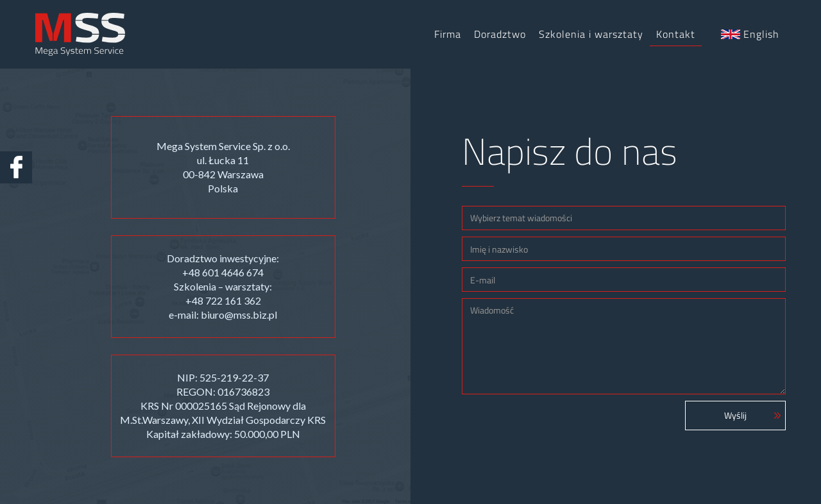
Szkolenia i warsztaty (591, 34)
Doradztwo (500, 34)
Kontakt (676, 34)
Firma (448, 34)
